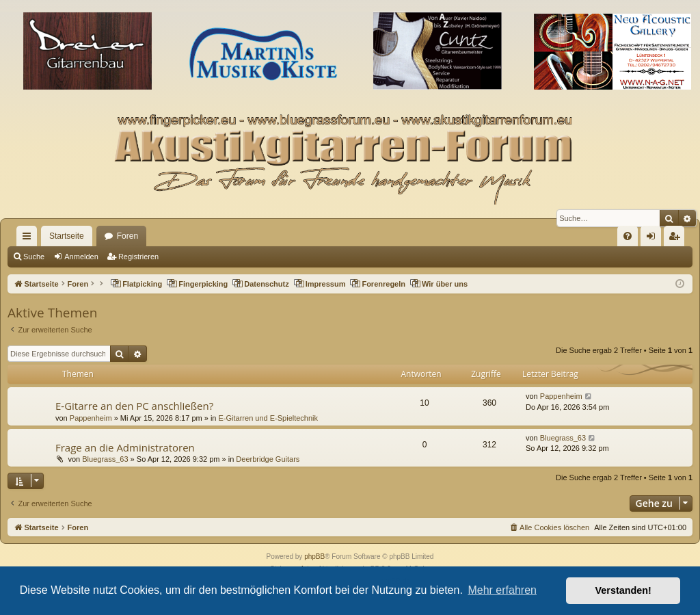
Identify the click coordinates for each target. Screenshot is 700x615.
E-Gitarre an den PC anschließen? (134, 406)
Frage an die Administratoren (125, 447)
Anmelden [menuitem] (654, 239)
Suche (34, 257)
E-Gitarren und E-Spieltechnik (269, 418)
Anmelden (81, 257)
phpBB (314, 557)
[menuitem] (628, 236)
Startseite (67, 236)
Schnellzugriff (29, 239)
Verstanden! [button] (623, 590)
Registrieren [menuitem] (677, 239)
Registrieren (138, 257)
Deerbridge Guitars (268, 459)
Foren (127, 236)
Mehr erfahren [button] (502, 590)
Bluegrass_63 (105, 459)
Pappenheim (91, 418)
